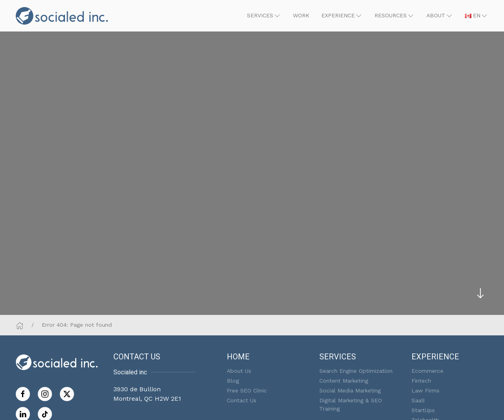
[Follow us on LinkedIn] (23, 414)
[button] (264, 16)
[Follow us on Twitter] (67, 393)
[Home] (20, 325)
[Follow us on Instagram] (45, 393)
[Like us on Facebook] (23, 393)
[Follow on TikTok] (45, 414)
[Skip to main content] (480, 293)
